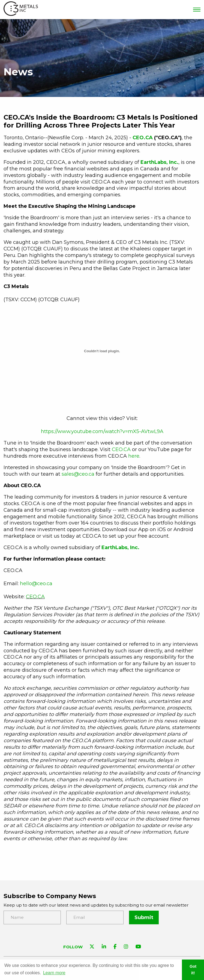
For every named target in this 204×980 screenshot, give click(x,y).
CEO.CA (121, 449)
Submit (144, 917)
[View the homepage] (21, 10)
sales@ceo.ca (78, 474)
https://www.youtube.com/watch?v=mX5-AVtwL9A (102, 431)
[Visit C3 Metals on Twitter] (92, 947)
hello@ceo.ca (36, 584)
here (134, 456)
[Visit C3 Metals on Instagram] (126, 947)
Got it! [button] (193, 970)
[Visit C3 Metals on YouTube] (138, 947)
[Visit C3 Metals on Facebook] (115, 947)
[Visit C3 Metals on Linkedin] (104, 947)
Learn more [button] (54, 973)
